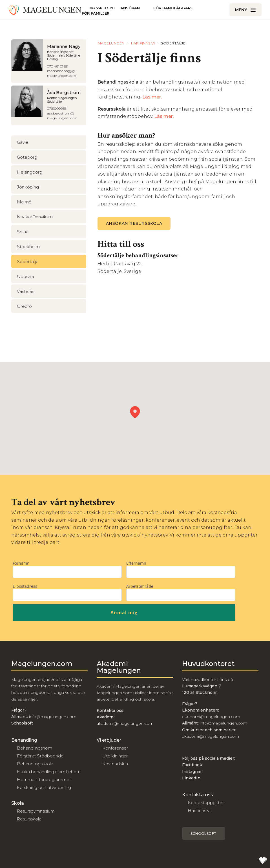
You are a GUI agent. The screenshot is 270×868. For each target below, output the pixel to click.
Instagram (192, 771)
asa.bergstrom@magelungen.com (62, 116)
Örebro (24, 306)
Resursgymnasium (36, 811)
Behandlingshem (35, 748)
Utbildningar (115, 756)
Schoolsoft (204, 834)
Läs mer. (153, 97)
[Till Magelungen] (45, 10)
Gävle (23, 142)
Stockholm (28, 247)
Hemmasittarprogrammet (44, 780)
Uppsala (26, 276)
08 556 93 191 (102, 8)
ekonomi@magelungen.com (211, 717)
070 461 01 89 (57, 66)
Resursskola (29, 819)
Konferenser (115, 748)
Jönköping (28, 187)
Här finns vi (199, 810)
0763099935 (57, 108)
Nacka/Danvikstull (36, 217)
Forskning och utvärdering (44, 787)
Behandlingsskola (35, 764)
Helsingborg (30, 172)
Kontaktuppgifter (206, 803)
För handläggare (173, 8)
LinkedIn (191, 778)
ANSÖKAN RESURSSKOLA (134, 223)
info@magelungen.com (52, 717)
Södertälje (28, 262)
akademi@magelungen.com (125, 723)
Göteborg (27, 157)
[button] (135, 412)
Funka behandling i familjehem (49, 772)
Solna (23, 232)
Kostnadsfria (115, 764)
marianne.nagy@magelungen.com (62, 73)
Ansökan (130, 8)
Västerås (26, 291)
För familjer (96, 13)
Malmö (24, 202)
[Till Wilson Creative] (263, 861)
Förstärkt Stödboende (40, 756)
